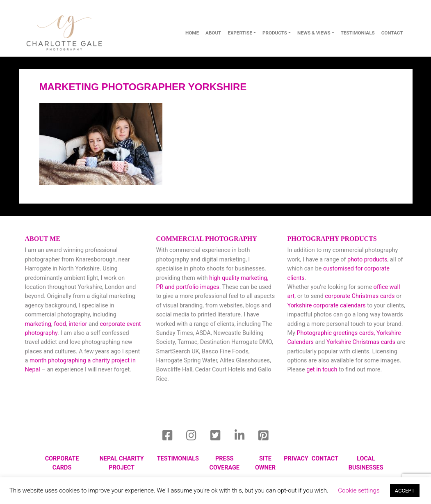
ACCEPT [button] (405, 491)
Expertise (240, 33)
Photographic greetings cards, (336, 333)
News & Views (314, 33)
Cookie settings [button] (359, 490)
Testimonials (358, 33)
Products (275, 33)
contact (392, 33)
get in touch (322, 370)
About (213, 33)
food (60, 324)
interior (78, 324)
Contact (325, 459)
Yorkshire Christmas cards (361, 342)
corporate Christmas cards (360, 296)
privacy (296, 459)
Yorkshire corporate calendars (326, 306)
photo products (367, 260)
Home (192, 33)
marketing (38, 324)
